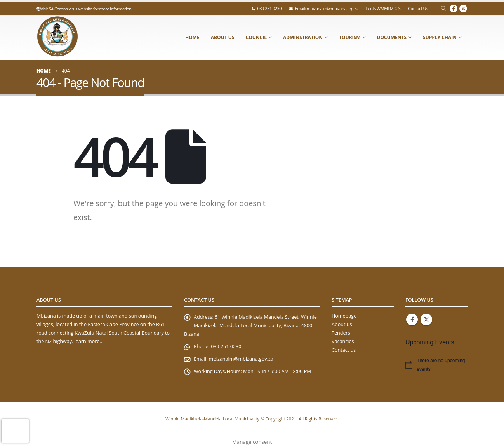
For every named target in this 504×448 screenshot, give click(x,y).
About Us (223, 37)
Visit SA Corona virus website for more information (84, 9)
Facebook (412, 320)
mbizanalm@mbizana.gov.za (241, 359)
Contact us (344, 350)
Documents (392, 37)
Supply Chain (440, 37)
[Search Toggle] (444, 9)
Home (192, 37)
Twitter (426, 320)
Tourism (350, 37)
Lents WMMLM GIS (383, 8)
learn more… (89, 341)
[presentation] (15, 431)
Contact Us (418, 8)
